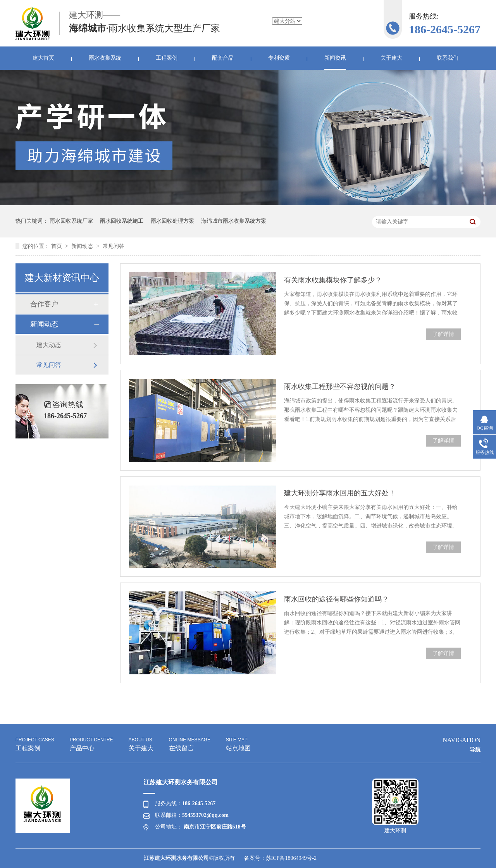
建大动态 (49, 345)
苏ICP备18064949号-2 (291, 858)
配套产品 (223, 58)
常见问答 (114, 246)
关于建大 (391, 58)
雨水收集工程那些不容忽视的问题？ (340, 387)
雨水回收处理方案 (172, 221)
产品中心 (91, 743)
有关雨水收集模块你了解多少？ (333, 280)
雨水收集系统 (105, 58)
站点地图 (238, 743)
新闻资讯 (335, 58)
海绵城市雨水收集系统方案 (234, 221)
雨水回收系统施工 (122, 221)
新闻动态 (83, 246)
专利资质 (279, 58)
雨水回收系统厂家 (71, 221)
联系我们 (448, 58)
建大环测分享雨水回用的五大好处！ (340, 493)
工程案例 (167, 58)
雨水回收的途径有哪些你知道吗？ (336, 599)
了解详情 (443, 334)
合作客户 (44, 304)
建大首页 (43, 58)
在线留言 (190, 743)
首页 (57, 246)
